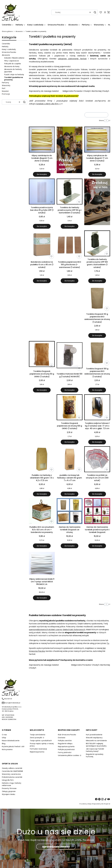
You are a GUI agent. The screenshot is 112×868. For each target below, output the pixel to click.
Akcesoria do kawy (12, 66)
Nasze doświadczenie (11, 741)
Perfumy (5, 83)
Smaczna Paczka (9, 52)
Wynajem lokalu (8, 794)
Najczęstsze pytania (66, 746)
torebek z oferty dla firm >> (49, 104)
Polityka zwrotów (65, 741)
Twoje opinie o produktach (41, 741)
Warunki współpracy (94, 738)
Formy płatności (65, 752)
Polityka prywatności (66, 749)
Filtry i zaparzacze (12, 61)
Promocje (6, 94)
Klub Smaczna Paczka (67, 735)
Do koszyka (42, 174)
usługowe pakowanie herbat (72, 59)
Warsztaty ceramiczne (11, 774)
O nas (4, 735)
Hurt (4, 88)
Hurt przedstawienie (94, 735)
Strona (101, 120)
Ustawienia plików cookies (69, 755)
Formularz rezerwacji (38, 749)
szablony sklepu (86, 804)
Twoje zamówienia (38, 735)
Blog (4, 744)
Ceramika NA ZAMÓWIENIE (12, 771)
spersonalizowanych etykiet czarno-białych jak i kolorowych (57, 630)
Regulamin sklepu (65, 744)
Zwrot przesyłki (36, 738)
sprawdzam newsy (56, 847)
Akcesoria (19, 31)
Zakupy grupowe (9, 791)
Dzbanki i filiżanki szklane (14, 58)
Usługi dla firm (8, 780)
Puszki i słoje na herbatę (14, 75)
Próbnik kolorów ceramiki (12, 777)
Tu (108, 643)
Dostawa (62, 738)
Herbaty (5, 47)
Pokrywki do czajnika (13, 64)
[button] (95, 12)
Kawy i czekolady (9, 49)
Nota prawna (7, 749)
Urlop (4, 738)
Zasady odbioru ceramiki (12, 768)
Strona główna (7, 31)
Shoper (106, 804)
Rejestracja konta (37, 752)
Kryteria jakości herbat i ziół (13, 746)
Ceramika (6, 44)
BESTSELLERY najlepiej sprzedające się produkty (96, 745)
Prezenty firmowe (9, 788)
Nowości (5, 91)
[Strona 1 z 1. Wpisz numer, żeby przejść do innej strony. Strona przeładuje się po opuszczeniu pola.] (106, 121)
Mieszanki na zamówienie (96, 741)
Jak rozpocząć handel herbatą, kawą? (95, 750)
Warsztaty (6, 85)
